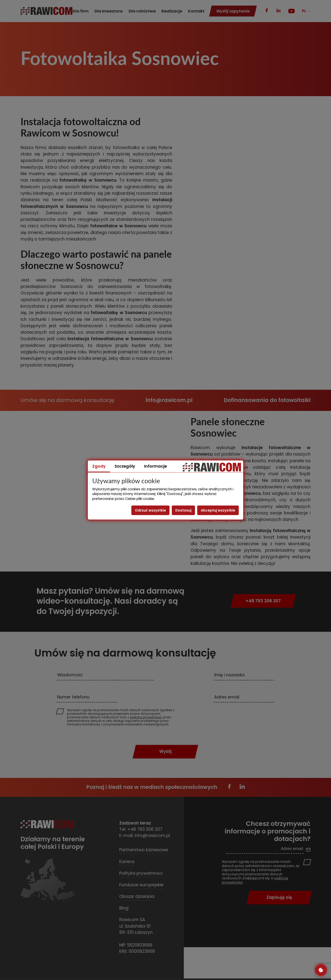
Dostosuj (183, 510)
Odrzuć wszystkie (150, 510)
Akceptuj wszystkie (218, 510)
